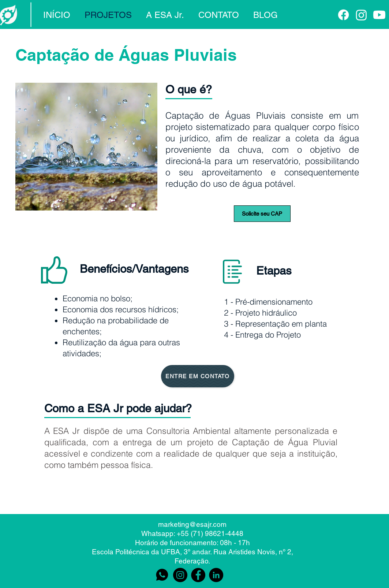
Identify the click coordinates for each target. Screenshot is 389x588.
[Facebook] (343, 15)
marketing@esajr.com (192, 524)
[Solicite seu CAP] (262, 214)
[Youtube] (379, 15)
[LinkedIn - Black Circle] (216, 575)
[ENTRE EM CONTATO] (198, 376)
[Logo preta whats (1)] (162, 575)
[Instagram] (361, 15)
